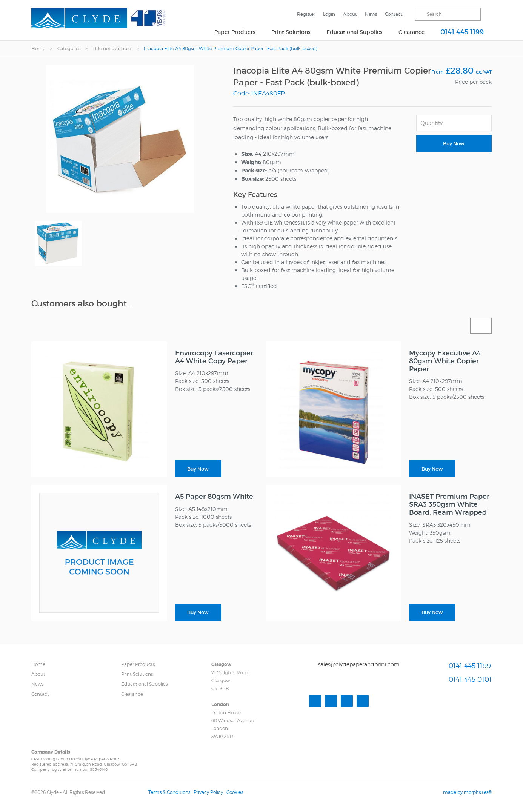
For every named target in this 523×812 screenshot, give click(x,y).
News (371, 14)
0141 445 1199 (462, 32)
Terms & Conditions (169, 792)
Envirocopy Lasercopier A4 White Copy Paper (214, 357)
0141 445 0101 (470, 679)
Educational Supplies (355, 32)
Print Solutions (291, 32)
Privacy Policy (208, 792)
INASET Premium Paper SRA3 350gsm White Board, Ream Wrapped (449, 504)
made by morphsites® (467, 792)
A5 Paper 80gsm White (214, 497)
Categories (69, 48)
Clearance (411, 32)
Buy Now (454, 144)
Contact (394, 14)
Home (38, 48)
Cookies (235, 792)
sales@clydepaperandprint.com (359, 664)
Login (329, 14)
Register (306, 14)
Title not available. (112, 48)
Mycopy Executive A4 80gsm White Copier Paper (445, 361)
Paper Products (235, 32)
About (350, 14)
